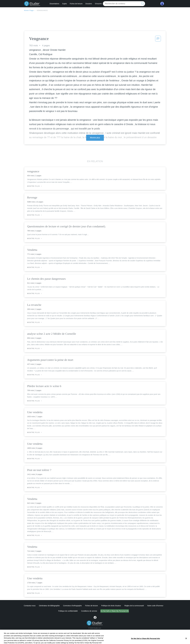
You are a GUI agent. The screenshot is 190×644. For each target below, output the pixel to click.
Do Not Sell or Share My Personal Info (115, 611)
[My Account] (162, 4)
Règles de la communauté (134, 606)
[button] (158, 39)
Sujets (64, 4)
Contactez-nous (30, 606)
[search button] (143, 4)
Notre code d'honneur (155, 606)
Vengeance (42, 10)
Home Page (29, 10)
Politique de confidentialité (68, 611)
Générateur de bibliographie (49, 606)
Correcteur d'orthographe (72, 606)
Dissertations (54, 4)
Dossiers (89, 4)
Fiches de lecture (76, 4)
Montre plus (95, 138)
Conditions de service (89, 611)
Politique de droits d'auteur (111, 606)
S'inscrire (98, 4)
